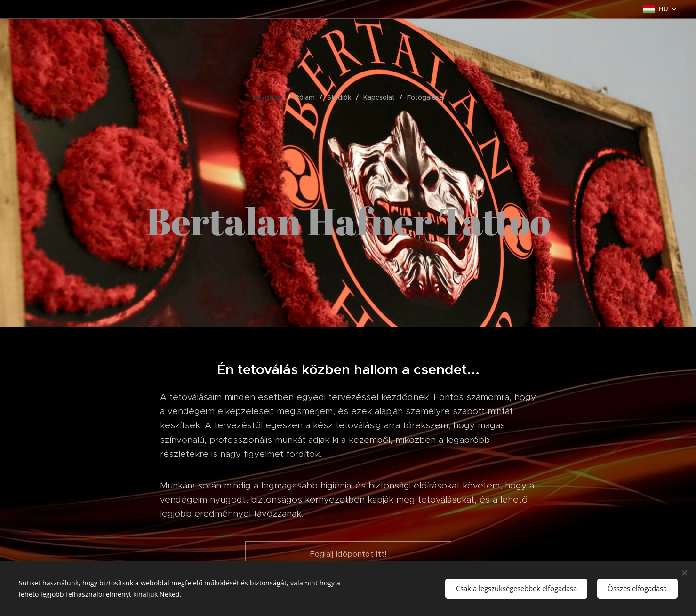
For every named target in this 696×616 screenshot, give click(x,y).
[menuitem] (272, 97)
